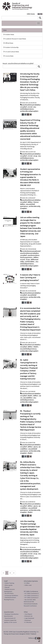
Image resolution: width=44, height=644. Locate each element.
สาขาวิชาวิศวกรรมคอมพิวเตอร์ (31, 251)
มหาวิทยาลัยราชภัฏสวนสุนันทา (29, 111)
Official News (8, 43)
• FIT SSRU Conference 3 (31, 593)
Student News (9, 35)
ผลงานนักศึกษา (28, 398)
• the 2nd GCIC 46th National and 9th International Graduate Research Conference (31, 603)
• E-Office (27, 583)
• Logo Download (29, 618)
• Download (27, 620)
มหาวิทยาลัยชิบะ (30, 262)
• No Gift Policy (9, 593)
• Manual (7, 587)
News (5, 30)
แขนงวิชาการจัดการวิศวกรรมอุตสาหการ (30, 256)
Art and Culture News (11, 52)
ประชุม (35, 156)
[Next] (3, 573)
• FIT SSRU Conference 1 (31, 598)
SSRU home (31, 14)
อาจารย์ (30, 107)
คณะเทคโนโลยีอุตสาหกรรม (28, 108)
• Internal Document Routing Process (10, 598)
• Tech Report (28, 614)
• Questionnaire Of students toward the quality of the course (10, 620)
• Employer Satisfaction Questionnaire (11, 615)
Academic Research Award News (15, 39)
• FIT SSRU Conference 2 (31, 596)
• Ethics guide (8, 585)
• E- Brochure (28, 622)
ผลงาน (36, 447)
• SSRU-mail (28, 585)
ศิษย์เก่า (36, 347)
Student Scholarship (11, 47)
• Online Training (9, 583)
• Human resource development (9, 590)
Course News (8, 56)
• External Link (28, 616)
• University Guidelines (11, 595)
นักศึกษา (30, 202)
